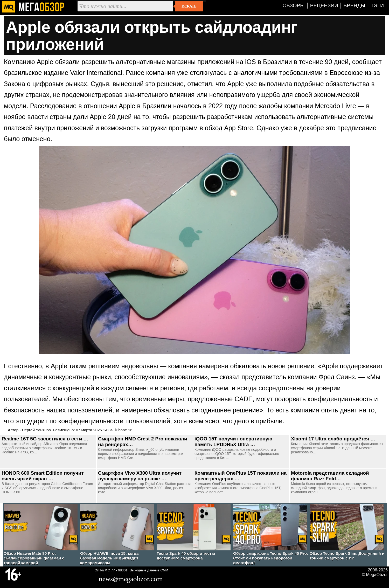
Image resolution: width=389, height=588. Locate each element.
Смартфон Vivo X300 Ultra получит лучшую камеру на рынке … (140, 476)
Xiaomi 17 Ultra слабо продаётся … (333, 439)
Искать (189, 6)
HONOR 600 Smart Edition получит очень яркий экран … (43, 476)
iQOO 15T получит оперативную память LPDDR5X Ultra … (233, 442)
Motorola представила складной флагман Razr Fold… (330, 476)
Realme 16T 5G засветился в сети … (45, 439)
